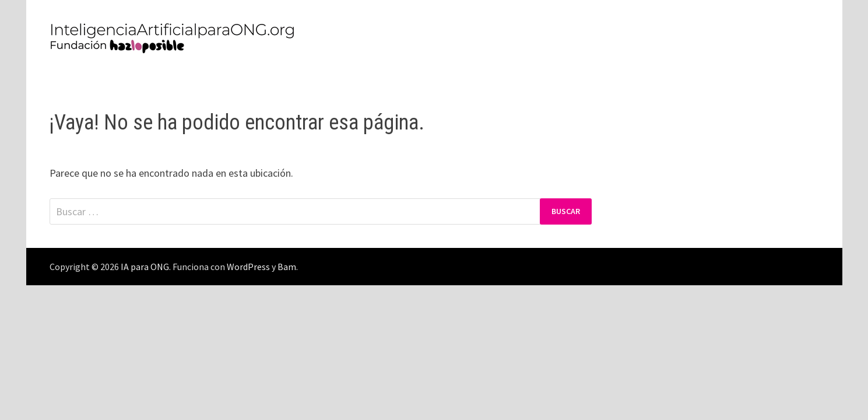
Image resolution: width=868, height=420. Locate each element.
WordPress (248, 267)
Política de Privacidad (108, 78)
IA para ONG (145, 267)
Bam (287, 267)
